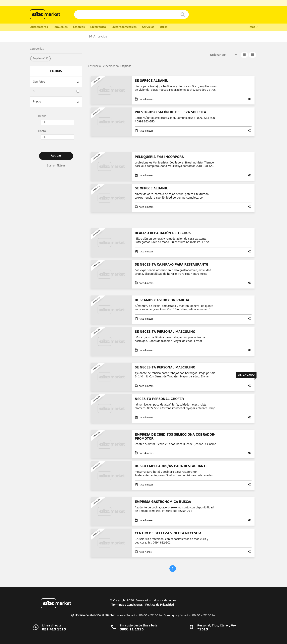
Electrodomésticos (124, 27)
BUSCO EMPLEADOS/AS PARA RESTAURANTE (171, 466)
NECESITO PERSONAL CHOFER (159, 399)
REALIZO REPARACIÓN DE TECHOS (163, 233)
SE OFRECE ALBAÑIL (151, 81)
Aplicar (56, 156)
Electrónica (98, 27)
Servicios (148, 27)
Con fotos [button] (39, 82)
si (34, 91)
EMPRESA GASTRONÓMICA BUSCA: (163, 502)
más (254, 27)
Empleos (79, 27)
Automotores (39, 27)
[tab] (56, 82)
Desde (42, 116)
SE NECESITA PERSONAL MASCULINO (165, 332)
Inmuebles (60, 27)
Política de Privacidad (160, 605)
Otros (164, 27)
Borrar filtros (56, 166)
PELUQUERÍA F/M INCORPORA (159, 157)
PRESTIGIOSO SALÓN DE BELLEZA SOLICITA (170, 112)
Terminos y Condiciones (127, 605)
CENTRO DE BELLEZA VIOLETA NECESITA (168, 533)
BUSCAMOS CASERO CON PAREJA (162, 300)
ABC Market (56, 603)
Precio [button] (37, 102)
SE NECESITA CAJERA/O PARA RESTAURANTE (171, 265)
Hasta (42, 131)
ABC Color (45, 14)
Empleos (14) (40, 59)
